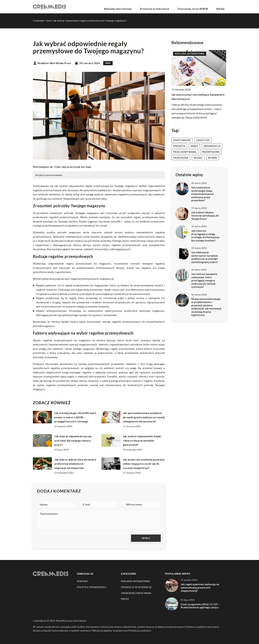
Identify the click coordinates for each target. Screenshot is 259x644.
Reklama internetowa (133, 7)
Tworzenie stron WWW (199, 7)
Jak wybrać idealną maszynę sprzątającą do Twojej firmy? (205, 216)
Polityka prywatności (92, 587)
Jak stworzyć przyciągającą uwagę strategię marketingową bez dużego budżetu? (205, 236)
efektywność (182, 140)
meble (194, 146)
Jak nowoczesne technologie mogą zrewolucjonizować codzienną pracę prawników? (203, 194)
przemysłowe (211, 152)
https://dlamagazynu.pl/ (116, 249)
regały (198, 158)
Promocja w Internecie (165, 7)
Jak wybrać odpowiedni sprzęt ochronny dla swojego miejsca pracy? (73, 440)
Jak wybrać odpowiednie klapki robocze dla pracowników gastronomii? (142, 440)
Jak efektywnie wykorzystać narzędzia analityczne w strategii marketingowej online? (205, 257)
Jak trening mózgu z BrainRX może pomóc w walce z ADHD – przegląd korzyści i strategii (75, 417)
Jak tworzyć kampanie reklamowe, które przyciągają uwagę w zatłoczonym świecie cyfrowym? (204, 280)
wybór (213, 158)
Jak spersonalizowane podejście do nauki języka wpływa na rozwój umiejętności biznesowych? (144, 417)
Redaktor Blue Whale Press (54, 63)
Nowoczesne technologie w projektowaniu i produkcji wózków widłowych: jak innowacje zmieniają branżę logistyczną (206, 307)
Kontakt (83, 581)
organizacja (212, 146)
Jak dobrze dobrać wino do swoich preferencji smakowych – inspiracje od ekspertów (75, 464)
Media (222, 7)
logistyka (203, 140)
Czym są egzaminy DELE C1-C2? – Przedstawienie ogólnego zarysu (200, 606)
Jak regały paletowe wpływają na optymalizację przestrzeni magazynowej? (200, 587)
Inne (108, 63)
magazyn (179, 146)
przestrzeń (181, 158)
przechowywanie (185, 152)
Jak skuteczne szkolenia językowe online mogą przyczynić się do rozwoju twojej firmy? (144, 464)
